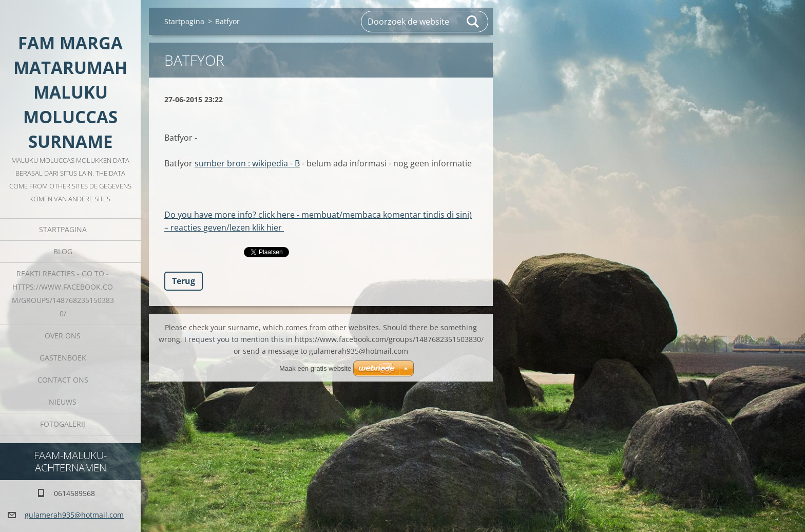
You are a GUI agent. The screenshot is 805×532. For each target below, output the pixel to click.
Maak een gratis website (315, 368)
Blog (63, 251)
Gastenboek (63, 358)
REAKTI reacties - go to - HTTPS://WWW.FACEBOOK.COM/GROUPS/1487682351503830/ (63, 293)
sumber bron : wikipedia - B (247, 163)
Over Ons (63, 336)
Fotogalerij (63, 424)
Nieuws (63, 402)
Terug (184, 281)
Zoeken (473, 22)
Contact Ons (63, 380)
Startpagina (63, 229)
